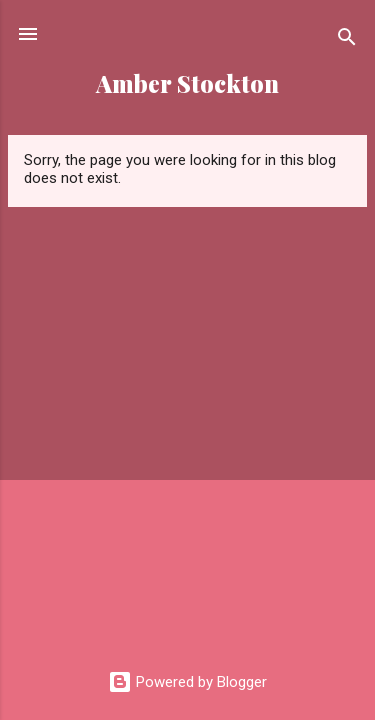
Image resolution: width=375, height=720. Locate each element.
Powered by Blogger (187, 682)
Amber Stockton (187, 83)
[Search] (347, 40)
